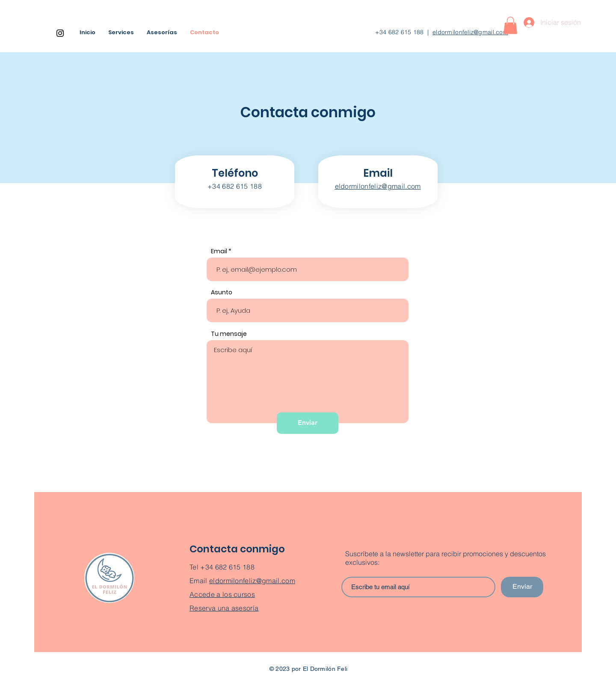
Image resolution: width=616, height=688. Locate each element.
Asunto (222, 292)
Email (219, 251)
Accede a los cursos (222, 594)
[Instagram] (60, 33)
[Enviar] (308, 423)
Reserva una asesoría (224, 608)
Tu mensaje (229, 334)
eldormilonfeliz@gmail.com (470, 32)
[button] (510, 25)
